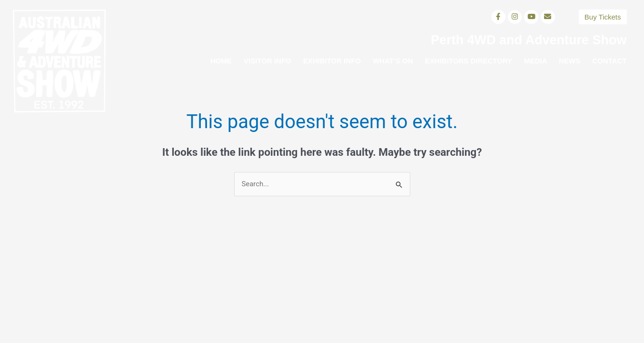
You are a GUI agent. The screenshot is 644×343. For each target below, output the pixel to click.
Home (221, 61)
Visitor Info (268, 61)
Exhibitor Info (332, 61)
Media (535, 61)
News (570, 61)
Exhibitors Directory (469, 61)
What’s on (393, 61)
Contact (609, 61)
